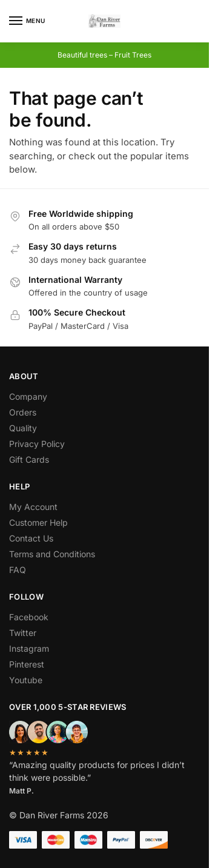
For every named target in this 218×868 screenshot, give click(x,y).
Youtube (26, 680)
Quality (23, 428)
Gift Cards (29, 459)
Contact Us (31, 538)
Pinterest (27, 664)
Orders (23, 412)
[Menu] (27, 21)
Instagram (29, 648)
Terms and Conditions (52, 554)
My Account (33, 507)
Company (28, 396)
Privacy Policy (37, 444)
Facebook (29, 617)
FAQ (18, 570)
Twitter (23, 633)
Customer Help (38, 522)
